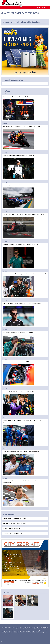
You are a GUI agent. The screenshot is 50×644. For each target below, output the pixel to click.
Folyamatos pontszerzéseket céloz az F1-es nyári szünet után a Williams (22, 196)
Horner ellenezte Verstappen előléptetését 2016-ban (18, 108)
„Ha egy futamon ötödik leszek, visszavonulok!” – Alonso (18, 344)
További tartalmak (9, 515)
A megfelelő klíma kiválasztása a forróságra (14, 523)
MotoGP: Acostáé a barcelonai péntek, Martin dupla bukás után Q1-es (21, 137)
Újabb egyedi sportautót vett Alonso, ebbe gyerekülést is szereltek (20, 256)
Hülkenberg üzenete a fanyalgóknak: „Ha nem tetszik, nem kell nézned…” (22, 314)
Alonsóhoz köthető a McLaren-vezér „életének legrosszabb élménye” (21, 463)
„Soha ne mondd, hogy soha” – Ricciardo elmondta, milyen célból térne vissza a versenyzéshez (24, 493)
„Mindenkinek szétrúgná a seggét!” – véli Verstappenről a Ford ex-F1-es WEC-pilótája (23, 433)
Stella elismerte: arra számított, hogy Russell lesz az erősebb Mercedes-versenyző (24, 285)
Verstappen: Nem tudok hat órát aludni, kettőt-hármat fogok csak (20, 373)
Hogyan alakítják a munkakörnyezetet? (13, 528)
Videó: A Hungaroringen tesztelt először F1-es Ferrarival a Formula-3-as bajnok (24, 226)
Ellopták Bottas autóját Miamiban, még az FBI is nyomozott (19, 167)
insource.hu (36, 642)
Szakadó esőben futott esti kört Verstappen (14, 518)
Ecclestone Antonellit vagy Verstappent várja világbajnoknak (19, 403)
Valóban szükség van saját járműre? (12, 533)
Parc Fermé (6, 91)
